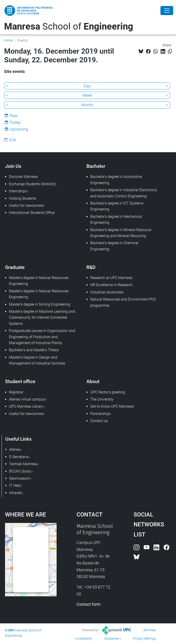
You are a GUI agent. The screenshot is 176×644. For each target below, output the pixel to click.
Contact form (89, 604)
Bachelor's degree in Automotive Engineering (116, 180)
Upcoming (19, 129)
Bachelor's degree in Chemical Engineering (114, 246)
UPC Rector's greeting (108, 392)
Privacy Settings (144, 638)
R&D (91, 267)
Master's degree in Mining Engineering (40, 304)
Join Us (13, 166)
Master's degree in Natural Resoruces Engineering (39, 294)
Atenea (15, 449)
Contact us (99, 421)
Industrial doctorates (107, 292)
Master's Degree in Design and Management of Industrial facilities (37, 360)
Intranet (15, 493)
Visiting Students (23, 198)
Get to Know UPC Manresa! (112, 406)
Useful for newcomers (26, 206)
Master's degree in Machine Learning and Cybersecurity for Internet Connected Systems (42, 318)
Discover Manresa (23, 177)
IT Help (15, 485)
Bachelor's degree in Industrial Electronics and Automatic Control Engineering (124, 193)
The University (102, 399)
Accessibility (84, 638)
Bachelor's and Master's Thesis (34, 350)
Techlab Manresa (23, 464)
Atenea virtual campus (27, 399)
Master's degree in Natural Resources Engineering (39, 281)
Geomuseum (19, 478)
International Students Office (32, 213)
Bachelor (96, 166)
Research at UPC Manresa (111, 278)
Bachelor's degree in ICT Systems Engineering (117, 206)
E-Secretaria (19, 457)
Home (8, 40)
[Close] (167, 11)
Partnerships (100, 414)
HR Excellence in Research (111, 285)
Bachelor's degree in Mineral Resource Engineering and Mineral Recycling (121, 233)
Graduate (15, 267)
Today (15, 122)
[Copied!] (170, 51)
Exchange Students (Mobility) (33, 184)
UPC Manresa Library (26, 406)
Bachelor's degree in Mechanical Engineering (116, 220)
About (93, 381)
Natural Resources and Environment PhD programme (123, 302)
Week (87, 95)
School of (69, 26)
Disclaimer (112, 638)
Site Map (150, 630)
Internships (18, 191)
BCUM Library (20, 471)
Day (87, 86)
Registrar (16, 392)
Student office (20, 381)
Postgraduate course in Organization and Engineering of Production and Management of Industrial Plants (42, 337)
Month (87, 105)
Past (14, 116)
